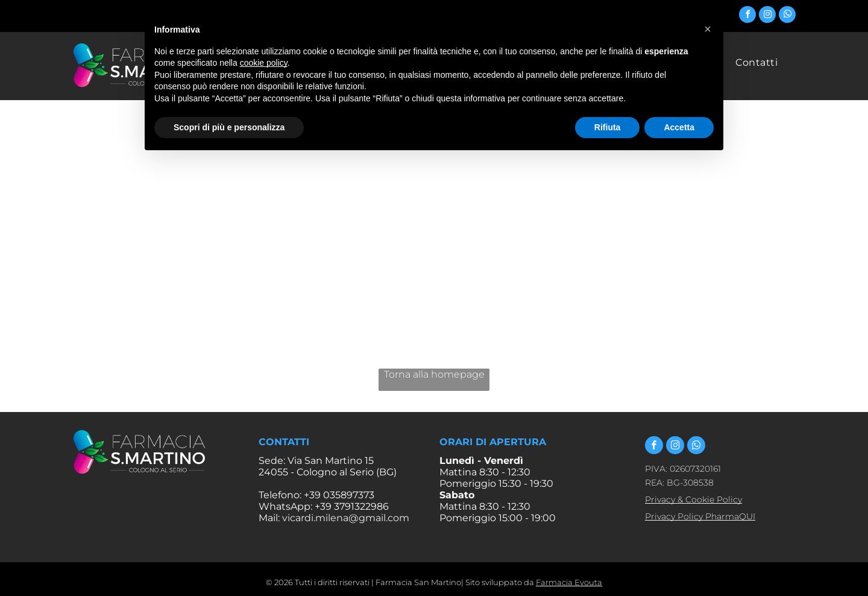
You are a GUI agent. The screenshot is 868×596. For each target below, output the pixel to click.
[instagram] (767, 16)
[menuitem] (756, 62)
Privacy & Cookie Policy (693, 499)
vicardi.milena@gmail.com (346, 518)
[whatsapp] (787, 16)
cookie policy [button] (264, 63)
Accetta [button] (679, 127)
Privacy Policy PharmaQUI (700, 516)
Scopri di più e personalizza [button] (229, 127)
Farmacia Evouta (569, 582)
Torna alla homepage (434, 374)
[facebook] (747, 16)
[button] (708, 29)
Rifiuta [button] (608, 127)
